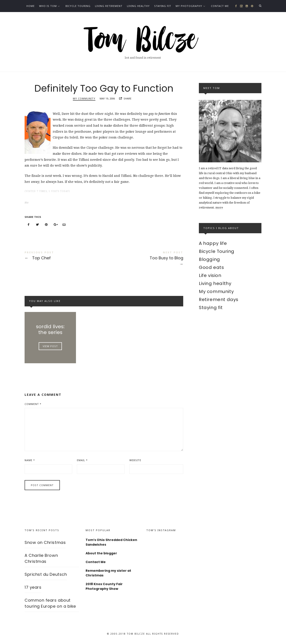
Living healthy (138, 6)
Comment (33, 404)
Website (135, 460)
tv (27, 203)
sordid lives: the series (50, 329)
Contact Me (220, 6)
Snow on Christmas (45, 542)
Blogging (209, 259)
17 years (33, 587)
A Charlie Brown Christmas (41, 558)
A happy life (213, 243)
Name (30, 460)
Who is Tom (48, 6)
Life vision (210, 275)
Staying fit (163, 6)
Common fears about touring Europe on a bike (50, 603)
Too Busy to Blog (144, 259)
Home (30, 6)
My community (84, 98)
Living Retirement (109, 6)
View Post (50, 346)
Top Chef (64, 256)
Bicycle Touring (78, 6)
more (219, 207)
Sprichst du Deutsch (46, 574)
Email (82, 460)
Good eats (211, 267)
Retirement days (219, 299)
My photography (189, 6)
